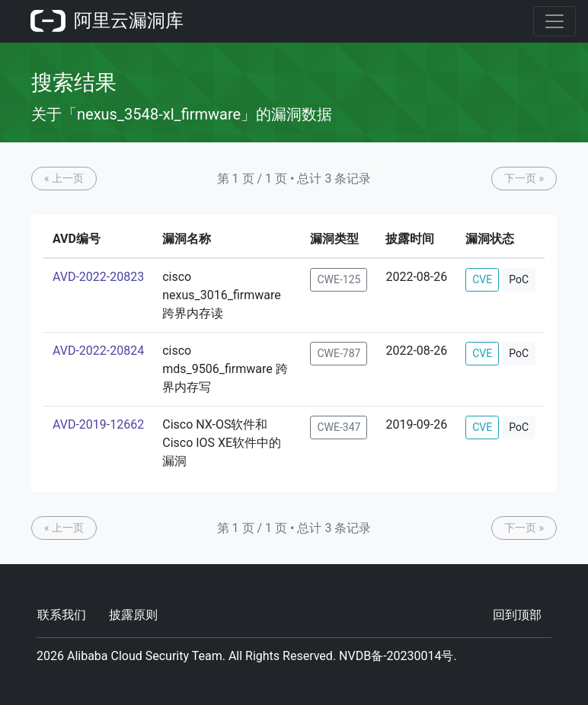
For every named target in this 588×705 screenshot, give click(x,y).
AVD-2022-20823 (98, 277)
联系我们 (62, 615)
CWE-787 (339, 353)
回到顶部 (517, 615)
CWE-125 (339, 279)
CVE (482, 279)
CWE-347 (339, 427)
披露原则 (133, 615)
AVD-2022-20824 (98, 351)
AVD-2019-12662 (98, 424)
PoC (519, 279)
